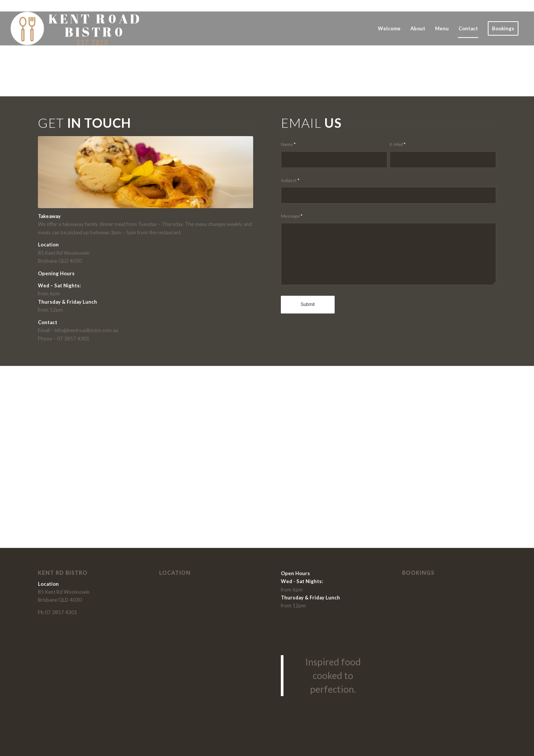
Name (288, 144)
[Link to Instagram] (518, 6)
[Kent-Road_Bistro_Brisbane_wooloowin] (76, 28)
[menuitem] (389, 28)
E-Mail (398, 144)
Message (292, 216)
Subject (290, 180)
